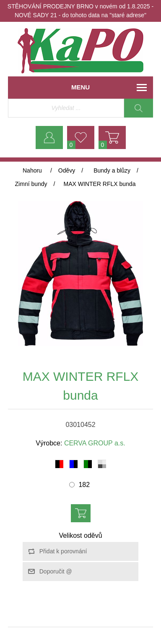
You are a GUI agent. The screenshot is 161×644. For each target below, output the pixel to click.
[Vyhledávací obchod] (66, 108)
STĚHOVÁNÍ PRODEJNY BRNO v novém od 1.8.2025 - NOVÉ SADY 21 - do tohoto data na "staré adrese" (80, 11)
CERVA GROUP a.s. (95, 443)
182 (84, 485)
